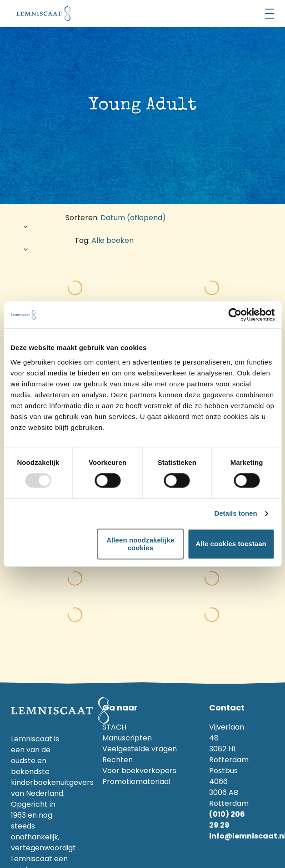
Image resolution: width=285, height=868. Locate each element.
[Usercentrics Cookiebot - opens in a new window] (235, 315)
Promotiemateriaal (136, 782)
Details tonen (235, 514)
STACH (114, 727)
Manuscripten (127, 738)
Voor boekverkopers (139, 771)
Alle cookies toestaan (231, 544)
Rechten (117, 760)
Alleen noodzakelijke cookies (140, 544)
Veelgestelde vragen (140, 749)
